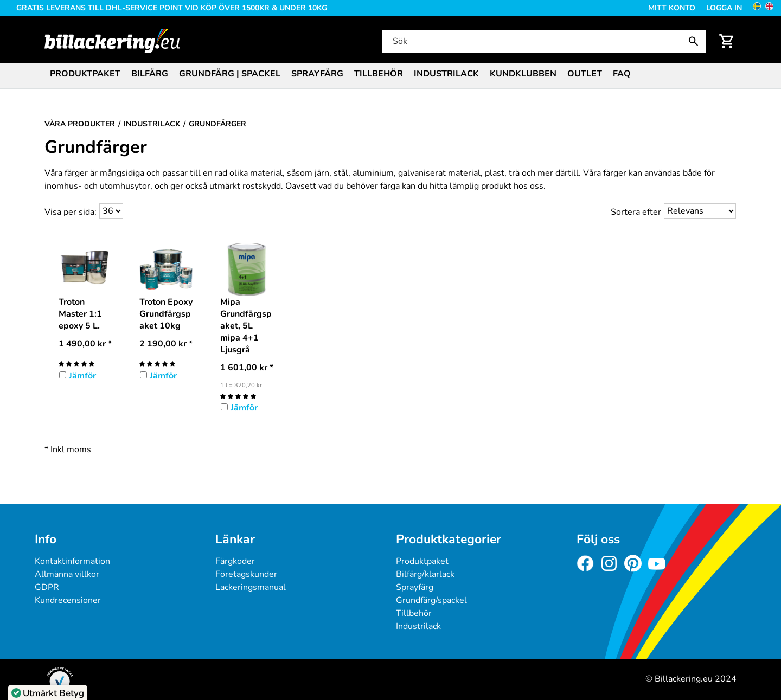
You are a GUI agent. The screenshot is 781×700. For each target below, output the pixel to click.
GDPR (47, 587)
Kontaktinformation (72, 561)
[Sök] (543, 41)
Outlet (585, 74)
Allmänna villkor (67, 574)
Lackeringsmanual (251, 587)
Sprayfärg (317, 74)
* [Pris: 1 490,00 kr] (85, 344)
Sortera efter (636, 212)
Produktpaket (85, 74)
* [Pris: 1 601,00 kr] (247, 368)
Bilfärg (150, 74)
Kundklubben (523, 74)
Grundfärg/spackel (431, 600)
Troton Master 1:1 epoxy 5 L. (80, 314)
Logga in (724, 8)
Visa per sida (69, 212)
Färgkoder (235, 561)
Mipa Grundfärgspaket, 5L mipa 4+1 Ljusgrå (246, 326)
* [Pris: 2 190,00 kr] (166, 344)
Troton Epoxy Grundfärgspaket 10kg (166, 314)
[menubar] (390, 75)
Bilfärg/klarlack (425, 574)
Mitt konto (672, 8)
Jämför (82, 376)
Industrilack (446, 74)
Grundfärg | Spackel (230, 74)
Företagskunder (246, 574)
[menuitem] (85, 73)
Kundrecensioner (68, 600)
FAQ (622, 74)
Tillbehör (379, 74)
